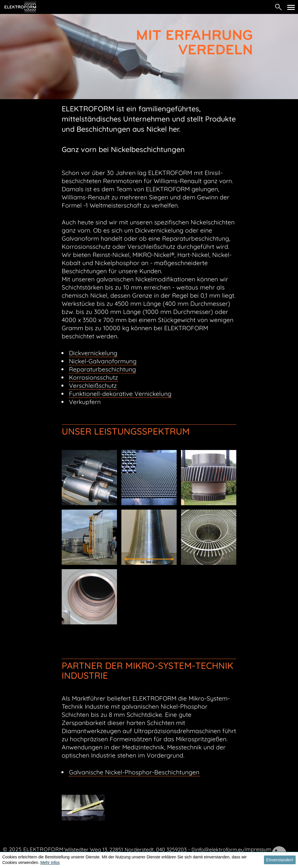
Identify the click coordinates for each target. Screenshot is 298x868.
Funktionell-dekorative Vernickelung (120, 394)
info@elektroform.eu (219, 850)
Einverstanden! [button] (280, 860)
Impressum (258, 849)
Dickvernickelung (93, 353)
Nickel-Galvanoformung (103, 361)
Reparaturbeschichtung (102, 369)
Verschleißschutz (93, 385)
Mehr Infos (50, 862)
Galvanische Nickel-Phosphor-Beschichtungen (134, 772)
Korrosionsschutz (93, 377)
